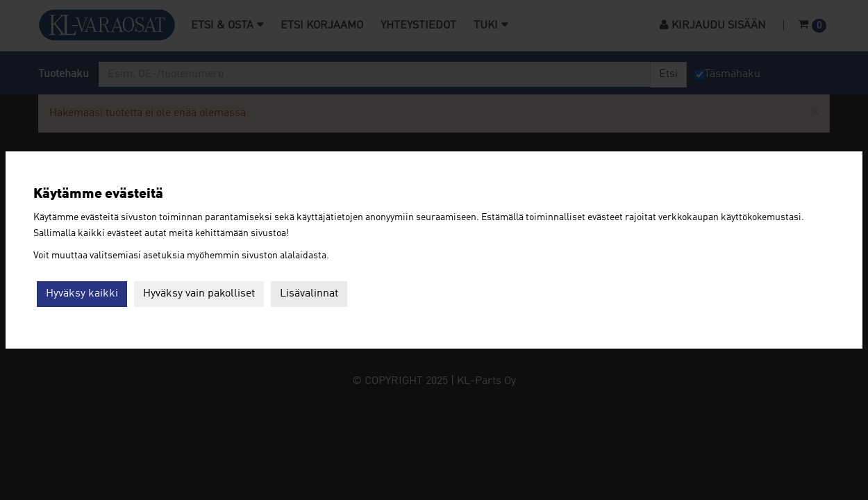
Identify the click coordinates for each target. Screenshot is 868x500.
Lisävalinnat (309, 294)
